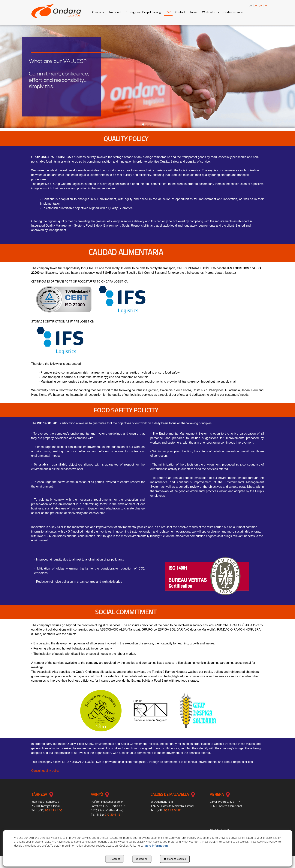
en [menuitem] (251, 6)
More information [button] (156, 846)
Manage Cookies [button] (175, 859)
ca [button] (256, 6)
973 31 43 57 (54, 810)
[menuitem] (254, 5)
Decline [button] (142, 859)
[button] (56, 11)
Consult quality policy (45, 771)
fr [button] (266, 6)
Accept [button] (115, 859)
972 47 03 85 (173, 810)
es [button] (261, 6)
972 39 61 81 (113, 815)
